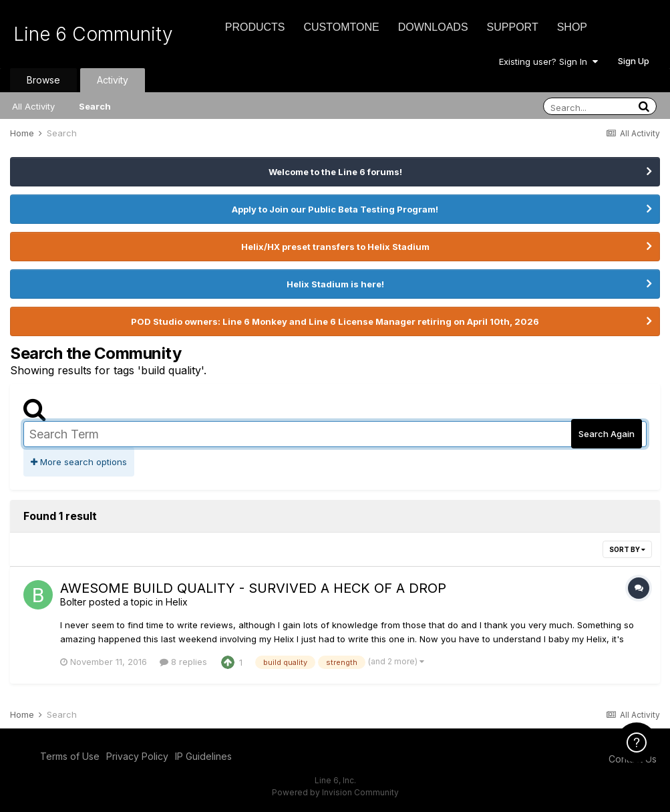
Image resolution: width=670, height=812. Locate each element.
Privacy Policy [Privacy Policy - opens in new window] (137, 756)
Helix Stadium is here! (335, 284)
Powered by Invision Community (335, 792)
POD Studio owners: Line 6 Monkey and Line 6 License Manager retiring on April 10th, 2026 (335, 321)
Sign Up (634, 61)
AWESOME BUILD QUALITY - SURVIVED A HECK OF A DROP (253, 588)
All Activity (33, 106)
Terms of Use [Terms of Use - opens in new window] (70, 756)
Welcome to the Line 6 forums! (335, 172)
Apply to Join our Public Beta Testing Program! (335, 209)
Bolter (73, 602)
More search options (79, 462)
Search (95, 106)
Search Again (607, 434)
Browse (43, 80)
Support (513, 27)
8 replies (183, 662)
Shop (572, 27)
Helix (177, 602)
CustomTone (341, 27)
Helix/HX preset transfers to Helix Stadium (335, 247)
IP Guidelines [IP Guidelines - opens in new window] (203, 756)
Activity (113, 80)
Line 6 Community (93, 34)
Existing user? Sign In (548, 61)
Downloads (433, 27)
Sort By (627, 549)
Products (255, 27)
